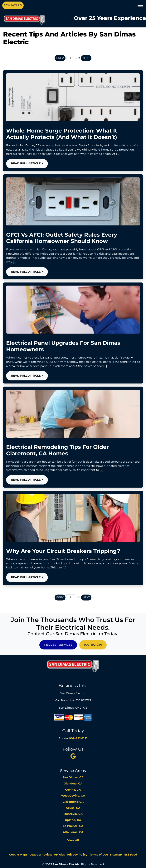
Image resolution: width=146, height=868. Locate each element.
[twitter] (73, 756)
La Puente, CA (73, 826)
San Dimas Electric (66, 864)
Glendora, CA (73, 784)
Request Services (58, 645)
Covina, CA (73, 790)
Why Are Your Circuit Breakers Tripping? (63, 551)
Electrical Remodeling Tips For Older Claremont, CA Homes (57, 450)
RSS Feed (130, 855)
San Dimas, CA (73, 777)
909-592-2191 (93, 645)
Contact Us (13, 5)
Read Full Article (27, 163)
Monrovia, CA (73, 814)
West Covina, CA (73, 796)
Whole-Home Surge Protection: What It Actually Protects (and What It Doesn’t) (62, 134)
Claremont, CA (73, 802)
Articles (59, 855)
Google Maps (18, 855)
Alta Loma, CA (73, 832)
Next (86, 58)
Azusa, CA (73, 808)
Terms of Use (99, 855)
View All (73, 840)
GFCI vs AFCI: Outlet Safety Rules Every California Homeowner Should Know (62, 238)
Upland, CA (73, 820)
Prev (60, 58)
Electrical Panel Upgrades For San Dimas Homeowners (63, 346)
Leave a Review (41, 855)
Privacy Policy (77, 855)
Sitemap (116, 855)
